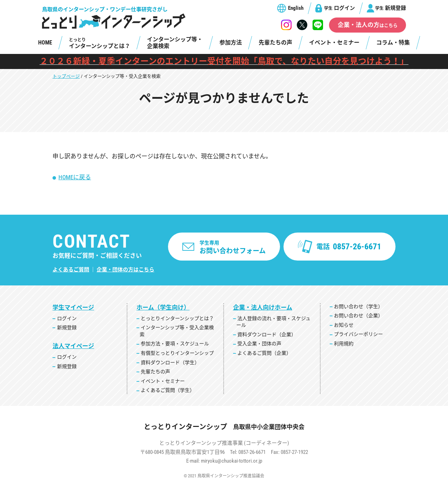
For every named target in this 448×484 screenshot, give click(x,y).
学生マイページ (73, 307)
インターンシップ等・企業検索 (175, 43)
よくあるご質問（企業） (264, 353)
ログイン (339, 8)
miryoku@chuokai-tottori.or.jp (232, 461)
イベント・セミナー (334, 43)
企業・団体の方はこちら (125, 270)
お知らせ (344, 325)
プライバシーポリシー (358, 334)
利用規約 (344, 344)
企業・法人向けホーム (263, 307)
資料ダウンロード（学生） (170, 362)
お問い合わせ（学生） (358, 306)
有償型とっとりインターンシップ (177, 353)
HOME (45, 43)
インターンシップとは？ (100, 43)
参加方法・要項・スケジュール (175, 344)
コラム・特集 (393, 43)
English (296, 8)
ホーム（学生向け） (163, 307)
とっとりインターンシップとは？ (177, 318)
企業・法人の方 (368, 25)
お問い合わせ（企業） (358, 316)
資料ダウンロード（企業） (267, 334)
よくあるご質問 (71, 270)
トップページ (66, 76)
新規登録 (391, 8)
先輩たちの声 (275, 43)
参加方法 (231, 43)
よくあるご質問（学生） (168, 390)
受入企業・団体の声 (259, 344)
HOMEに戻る (75, 177)
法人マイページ (73, 346)
